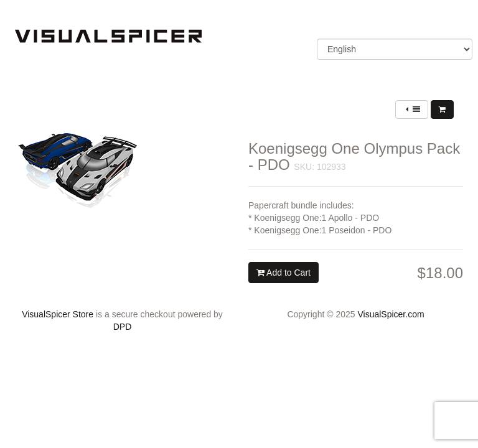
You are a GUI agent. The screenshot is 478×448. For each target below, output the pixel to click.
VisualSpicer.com (391, 314)
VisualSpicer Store (58, 314)
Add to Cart (284, 273)
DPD (123, 327)
